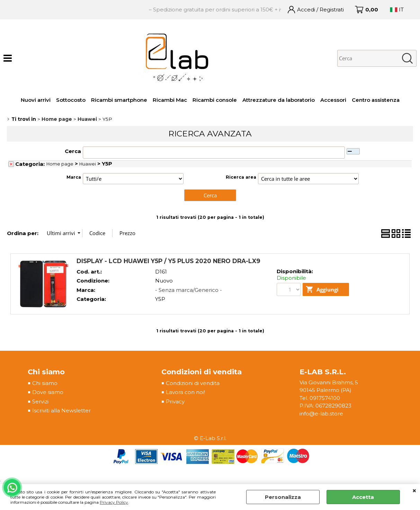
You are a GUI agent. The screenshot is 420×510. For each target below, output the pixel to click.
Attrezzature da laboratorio (279, 100)
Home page (60, 164)
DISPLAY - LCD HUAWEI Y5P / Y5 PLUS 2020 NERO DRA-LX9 (168, 261)
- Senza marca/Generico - (189, 290)
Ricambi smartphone (119, 100)
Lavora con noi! (185, 392)
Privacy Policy (114, 502)
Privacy (175, 401)
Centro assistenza (376, 100)
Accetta (363, 497)
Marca (74, 177)
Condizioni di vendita (193, 383)
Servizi (40, 401)
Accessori (333, 100)
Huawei (88, 164)
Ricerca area (241, 177)
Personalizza (283, 497)
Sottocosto (71, 100)
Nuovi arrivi (36, 100)
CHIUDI (414, 491)
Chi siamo (45, 383)
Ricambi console (215, 100)
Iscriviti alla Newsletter (61, 410)
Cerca (73, 151)
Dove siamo (48, 392)
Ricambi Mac (170, 100)
